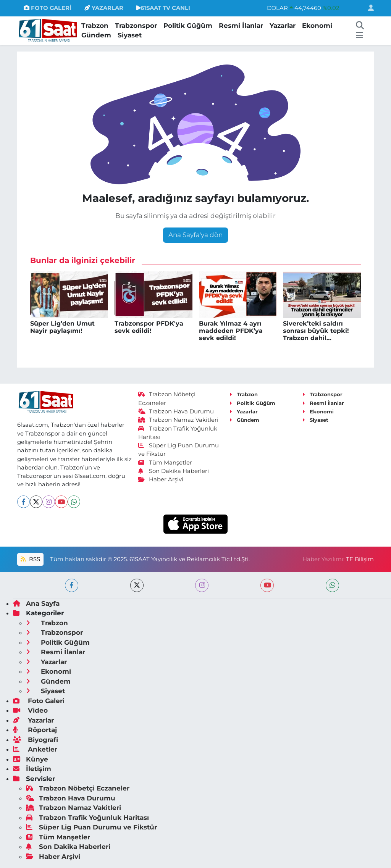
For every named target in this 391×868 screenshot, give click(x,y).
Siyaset (130, 35)
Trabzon (95, 26)
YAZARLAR (104, 8)
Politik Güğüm (188, 26)
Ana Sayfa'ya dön (195, 235)
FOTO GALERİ (48, 8)
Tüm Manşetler (165, 463)
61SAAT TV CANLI (163, 8)
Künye (31, 759)
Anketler (35, 749)
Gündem (96, 35)
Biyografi (36, 740)
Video (30, 710)
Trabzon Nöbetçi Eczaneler (78, 788)
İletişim (32, 769)
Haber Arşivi (161, 479)
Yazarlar (283, 26)
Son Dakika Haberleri (174, 471)
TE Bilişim (360, 559)
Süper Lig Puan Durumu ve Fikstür (91, 827)
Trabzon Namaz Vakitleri (179, 420)
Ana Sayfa (36, 603)
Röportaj (35, 730)
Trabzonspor (136, 26)
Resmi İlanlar (241, 26)
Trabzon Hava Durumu (176, 411)
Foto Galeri (39, 701)
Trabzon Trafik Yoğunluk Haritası (87, 818)
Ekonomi (317, 26)
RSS (30, 559)
